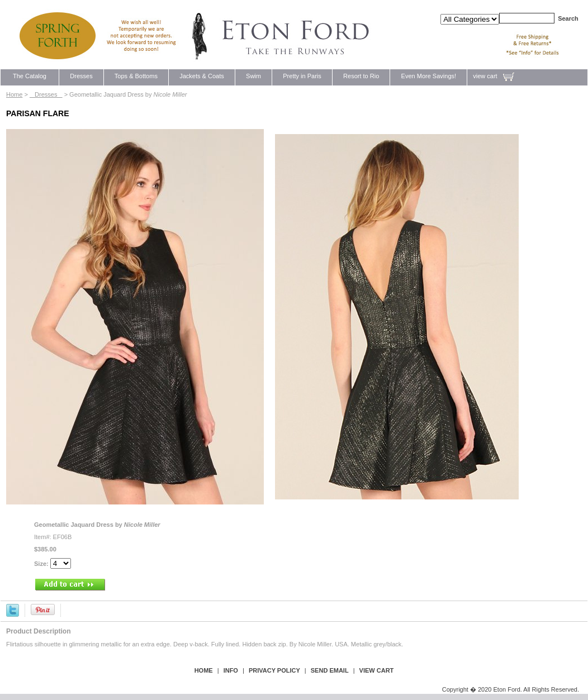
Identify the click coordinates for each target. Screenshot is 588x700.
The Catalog (30, 76)
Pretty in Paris (302, 76)
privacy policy (274, 670)
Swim (253, 76)
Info (231, 670)
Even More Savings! (428, 76)
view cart (485, 76)
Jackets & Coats (202, 76)
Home (14, 94)
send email (330, 670)
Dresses (81, 76)
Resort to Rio (361, 76)
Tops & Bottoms (136, 76)
